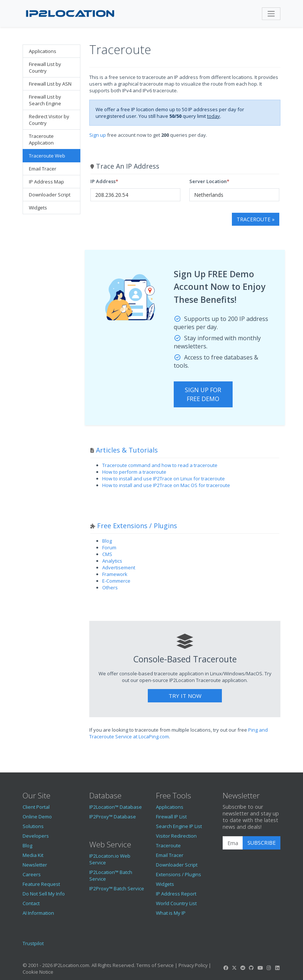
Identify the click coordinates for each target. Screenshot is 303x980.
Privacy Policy (193, 965)
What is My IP (171, 913)
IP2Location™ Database (116, 807)
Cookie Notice (38, 972)
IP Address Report (176, 894)
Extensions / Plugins (179, 874)
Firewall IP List (171, 817)
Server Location (208, 181)
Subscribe (262, 843)
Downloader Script (50, 195)
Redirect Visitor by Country (49, 120)
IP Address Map (46, 182)
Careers (32, 874)
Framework (115, 574)
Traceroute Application (41, 139)
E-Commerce (116, 581)
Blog (107, 541)
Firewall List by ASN (50, 84)
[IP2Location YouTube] (260, 968)
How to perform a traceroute (134, 472)
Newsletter (35, 865)
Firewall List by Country (45, 67)
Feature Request (41, 884)
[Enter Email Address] (233, 843)
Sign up (98, 135)
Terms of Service (155, 965)
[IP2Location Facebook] (226, 968)
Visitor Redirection (176, 836)
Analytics (112, 561)
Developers (36, 836)
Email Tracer (43, 169)
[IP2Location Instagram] (269, 968)
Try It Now (185, 696)
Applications (43, 51)
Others (110, 587)
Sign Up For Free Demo (203, 394)
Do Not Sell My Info (44, 894)
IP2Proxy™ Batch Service (117, 888)
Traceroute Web (47, 156)
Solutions (33, 826)
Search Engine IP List (179, 826)
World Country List (176, 903)
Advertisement (119, 567)
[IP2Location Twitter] (234, 968)
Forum (109, 547)
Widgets (38, 208)
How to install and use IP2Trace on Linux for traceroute (164, 479)
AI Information (38, 913)
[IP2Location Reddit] (243, 968)
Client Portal (36, 807)
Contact (31, 903)
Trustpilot (33, 943)
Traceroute (168, 845)
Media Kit (33, 855)
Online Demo (37, 817)
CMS (107, 554)
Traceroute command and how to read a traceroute (160, 465)
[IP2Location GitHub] (252, 968)
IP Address (103, 181)
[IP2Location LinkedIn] (277, 968)
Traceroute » (256, 219)
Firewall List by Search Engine (45, 100)
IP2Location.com (71, 965)
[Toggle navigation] (271, 14)
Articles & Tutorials (127, 450)
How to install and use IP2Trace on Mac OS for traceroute (166, 485)
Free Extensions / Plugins (137, 526)
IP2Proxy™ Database (113, 817)
